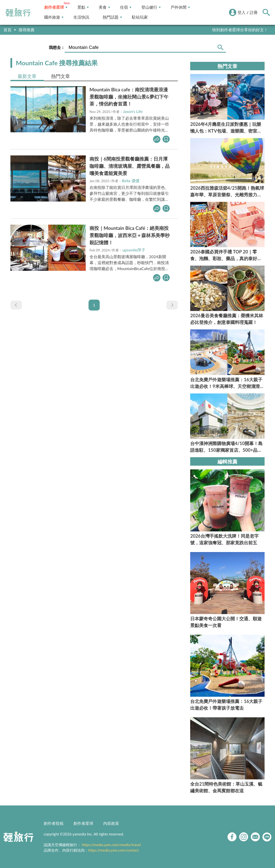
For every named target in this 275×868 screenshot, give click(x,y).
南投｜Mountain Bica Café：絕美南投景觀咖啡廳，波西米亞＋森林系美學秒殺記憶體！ (130, 235)
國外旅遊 (54, 17)
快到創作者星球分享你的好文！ (240, 30)
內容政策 (111, 823)
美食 (104, 7)
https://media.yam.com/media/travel (111, 845)
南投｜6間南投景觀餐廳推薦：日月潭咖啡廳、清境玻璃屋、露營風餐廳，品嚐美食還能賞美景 (130, 166)
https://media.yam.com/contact (114, 850)
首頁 (7, 30)
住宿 (126, 7)
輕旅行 (18, 12)
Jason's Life (133, 111)
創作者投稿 (54, 823)
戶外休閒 (180, 7)
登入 (242, 12)
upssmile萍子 (134, 250)
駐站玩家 (140, 17)
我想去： (57, 47)
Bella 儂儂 (130, 181)
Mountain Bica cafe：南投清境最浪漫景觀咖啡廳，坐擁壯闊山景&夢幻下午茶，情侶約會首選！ (129, 97)
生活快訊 (81, 17)
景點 (83, 7)
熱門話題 (112, 17)
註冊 (254, 12)
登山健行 (151, 7)
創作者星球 (56, 7)
